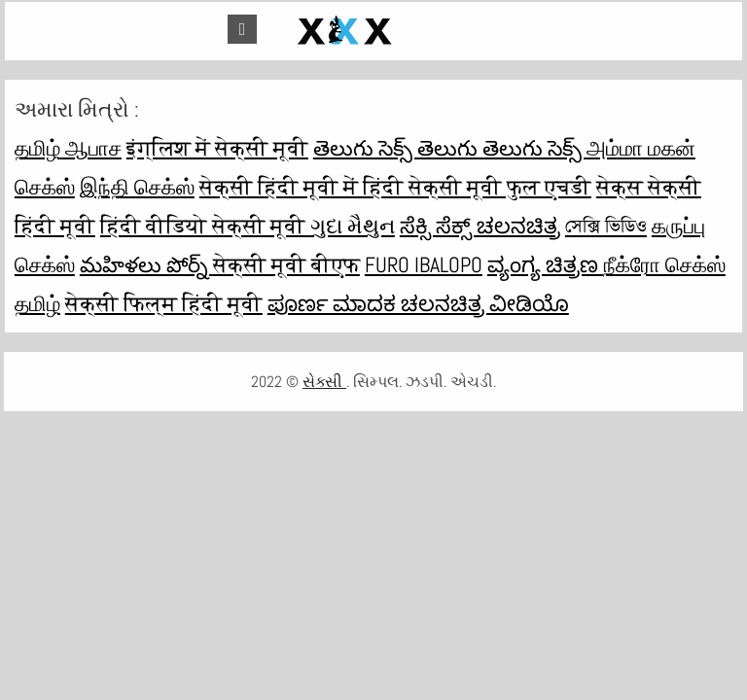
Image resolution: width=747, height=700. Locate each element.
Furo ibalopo (424, 264)
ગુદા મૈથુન (353, 226)
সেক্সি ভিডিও (606, 226)
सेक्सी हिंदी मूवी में (281, 187)
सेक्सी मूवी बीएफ (286, 264)
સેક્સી (324, 382)
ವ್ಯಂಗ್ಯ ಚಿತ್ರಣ (545, 264)
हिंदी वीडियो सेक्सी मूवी (205, 226)
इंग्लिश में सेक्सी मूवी (217, 148)
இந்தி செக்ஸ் (137, 187)
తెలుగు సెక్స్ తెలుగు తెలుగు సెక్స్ (450, 148)
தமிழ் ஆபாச (68, 148)
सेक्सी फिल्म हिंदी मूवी (164, 303)
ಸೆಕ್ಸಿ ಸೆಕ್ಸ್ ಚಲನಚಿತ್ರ (480, 226)
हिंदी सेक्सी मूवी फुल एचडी (477, 187)
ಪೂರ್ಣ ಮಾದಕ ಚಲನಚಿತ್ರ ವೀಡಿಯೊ (418, 303)
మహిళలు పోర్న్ (146, 264)
